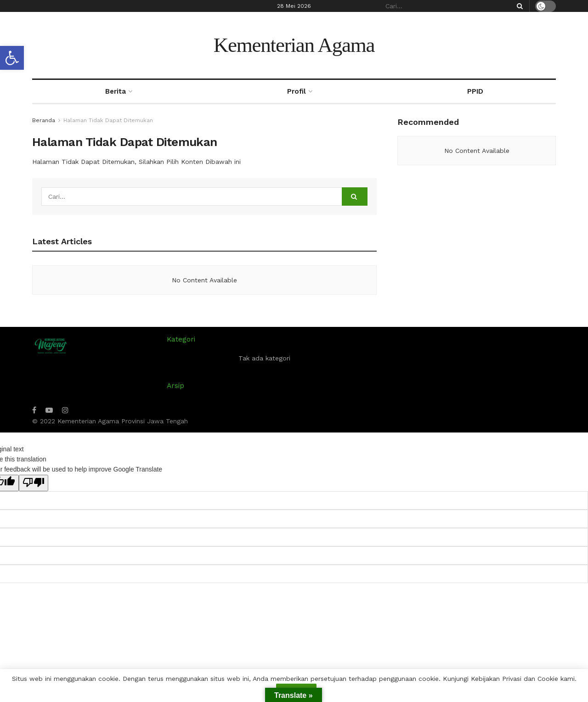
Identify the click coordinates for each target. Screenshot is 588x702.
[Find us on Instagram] (65, 410)
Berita (116, 91)
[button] (12, 58)
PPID (475, 91)
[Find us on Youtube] (49, 410)
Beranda (44, 120)
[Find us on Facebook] (34, 410)
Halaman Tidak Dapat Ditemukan (108, 120)
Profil (297, 91)
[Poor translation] (34, 483)
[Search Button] (518, 6)
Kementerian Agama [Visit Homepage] (294, 45)
